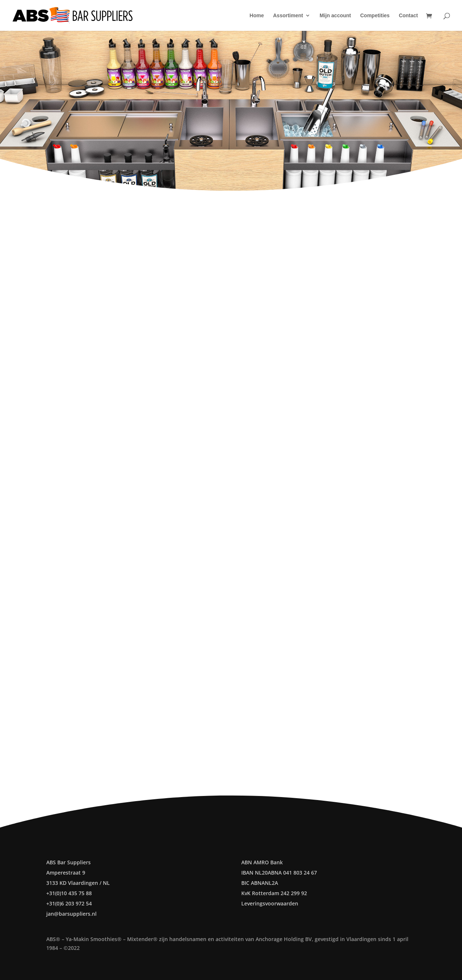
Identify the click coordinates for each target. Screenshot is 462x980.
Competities (375, 16)
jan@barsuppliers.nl (71, 914)
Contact (408, 16)
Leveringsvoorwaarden (270, 903)
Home (257, 16)
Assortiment (288, 16)
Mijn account (335, 16)
